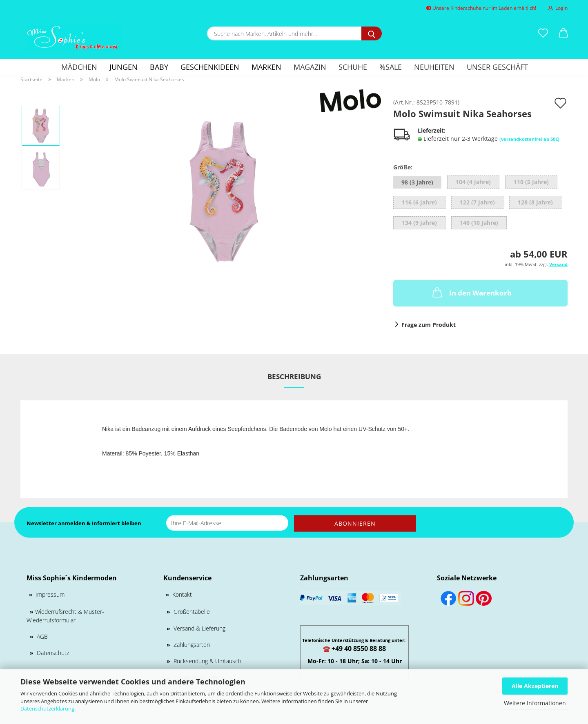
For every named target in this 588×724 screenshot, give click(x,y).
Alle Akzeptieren (535, 686)
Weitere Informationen (535, 703)
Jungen (124, 67)
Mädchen (79, 67)
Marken (266, 67)
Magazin (310, 67)
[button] (563, 33)
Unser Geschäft (497, 67)
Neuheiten (434, 67)
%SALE (391, 67)
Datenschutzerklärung (47, 708)
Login (558, 8)
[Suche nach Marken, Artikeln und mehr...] (372, 33)
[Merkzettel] (543, 33)
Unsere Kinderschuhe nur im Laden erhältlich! (481, 8)
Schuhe (353, 67)
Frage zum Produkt (429, 325)
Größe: (403, 167)
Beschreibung (294, 376)
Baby (159, 67)
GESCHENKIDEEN (210, 67)
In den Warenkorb (471, 292)
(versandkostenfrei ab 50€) (529, 139)
